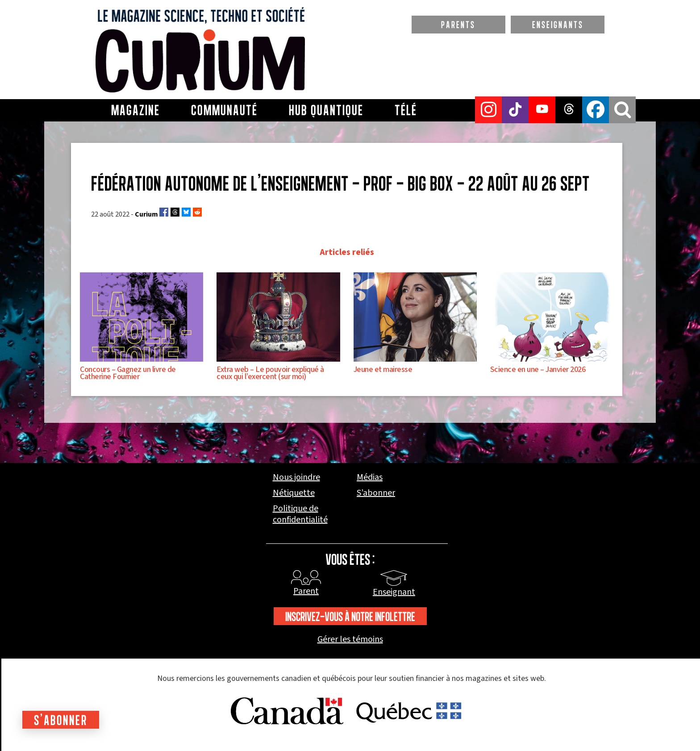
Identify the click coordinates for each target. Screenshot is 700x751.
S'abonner (61, 720)
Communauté (224, 110)
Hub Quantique (326, 110)
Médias (370, 478)
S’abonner (376, 493)
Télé (406, 110)
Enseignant (394, 592)
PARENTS (458, 25)
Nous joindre (296, 478)
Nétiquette (294, 493)
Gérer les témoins (350, 640)
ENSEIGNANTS (558, 25)
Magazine (135, 110)
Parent (306, 591)
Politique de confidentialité (300, 514)
